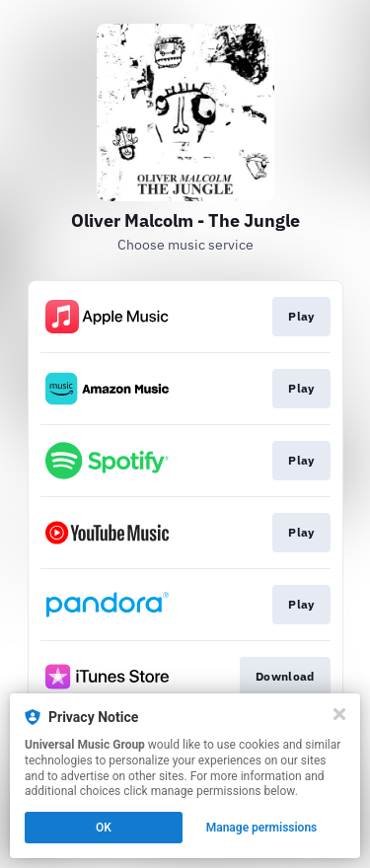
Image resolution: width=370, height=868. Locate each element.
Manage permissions (262, 828)
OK (104, 828)
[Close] (339, 714)
